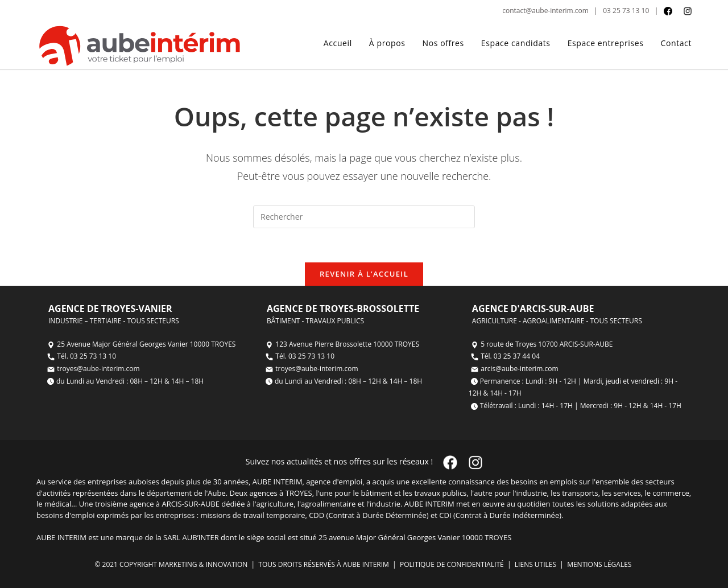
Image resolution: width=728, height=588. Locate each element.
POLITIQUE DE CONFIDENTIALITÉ (451, 564)
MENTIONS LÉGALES (600, 564)
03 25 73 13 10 (626, 11)
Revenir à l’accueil (364, 274)
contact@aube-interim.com (545, 11)
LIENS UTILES (535, 564)
